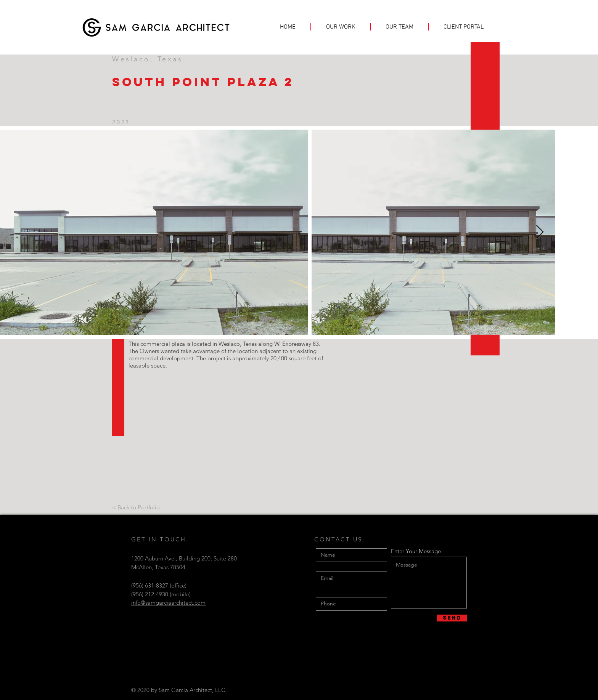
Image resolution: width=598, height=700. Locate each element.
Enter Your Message (416, 551)
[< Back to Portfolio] (136, 507)
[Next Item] (540, 232)
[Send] (452, 618)
